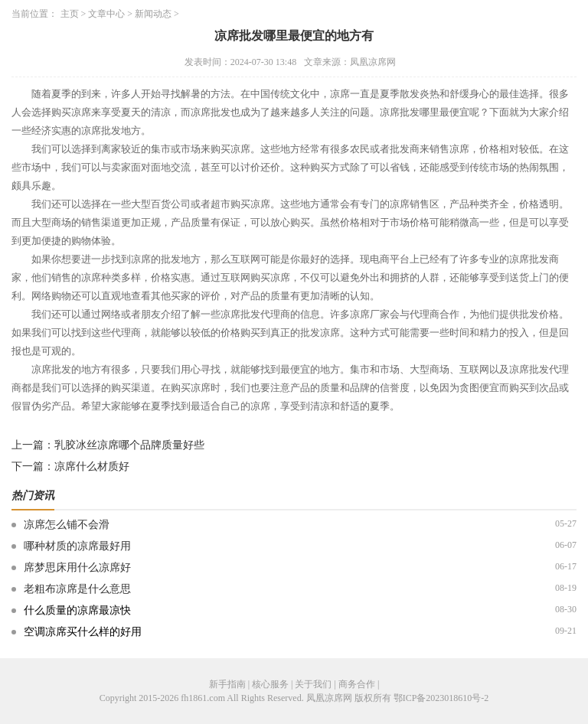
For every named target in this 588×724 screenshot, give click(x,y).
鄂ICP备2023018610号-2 (441, 698)
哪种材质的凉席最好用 (77, 546)
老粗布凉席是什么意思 (77, 589)
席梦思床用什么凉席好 (77, 567)
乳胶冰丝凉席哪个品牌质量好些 (129, 445)
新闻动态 (153, 14)
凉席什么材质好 (92, 466)
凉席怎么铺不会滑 (67, 525)
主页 (70, 14)
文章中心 (106, 14)
